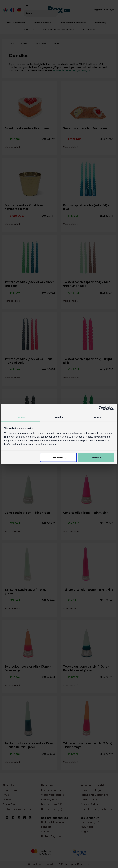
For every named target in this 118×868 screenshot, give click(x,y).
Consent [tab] (21, 417)
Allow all (96, 457)
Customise (59, 457)
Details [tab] (59, 417)
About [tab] (98, 417)
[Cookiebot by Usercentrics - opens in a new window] (101, 408)
